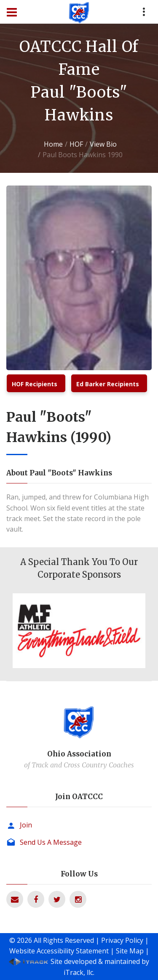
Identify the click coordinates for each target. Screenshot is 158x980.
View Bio (103, 144)
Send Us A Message (51, 842)
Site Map (130, 951)
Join (26, 825)
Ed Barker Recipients (108, 384)
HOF (76, 144)
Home (53, 144)
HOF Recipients (35, 384)
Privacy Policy (122, 940)
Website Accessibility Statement (59, 951)
